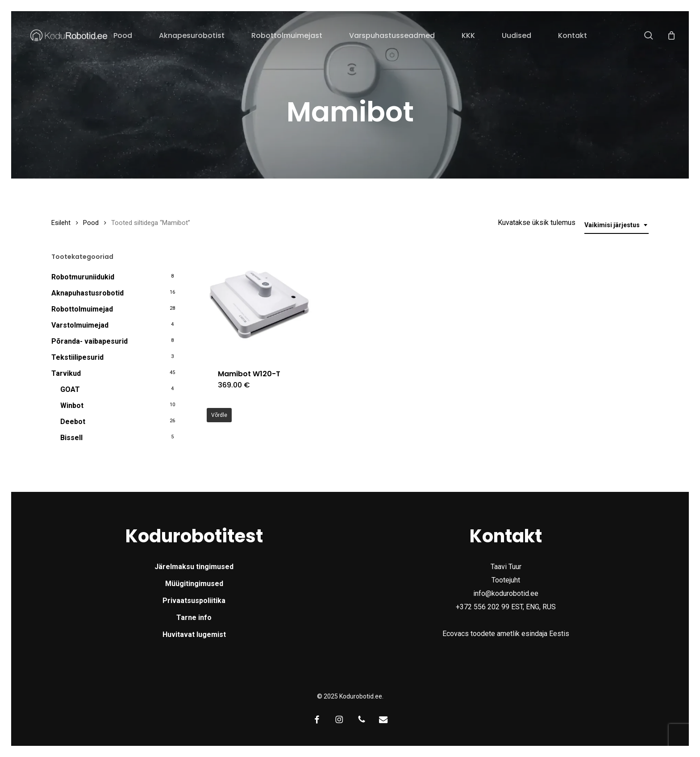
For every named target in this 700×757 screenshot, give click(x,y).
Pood (91, 223)
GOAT (70, 389)
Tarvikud (66, 373)
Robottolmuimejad (82, 309)
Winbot (72, 406)
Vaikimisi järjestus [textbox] (612, 225)
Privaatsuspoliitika (194, 601)
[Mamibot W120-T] (259, 305)
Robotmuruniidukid (83, 277)
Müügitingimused (194, 584)
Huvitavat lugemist (194, 634)
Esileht (61, 223)
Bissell (71, 438)
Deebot (73, 422)
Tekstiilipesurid (77, 357)
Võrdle (219, 415)
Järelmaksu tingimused (194, 567)
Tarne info (194, 618)
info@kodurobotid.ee (506, 593)
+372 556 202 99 (483, 607)
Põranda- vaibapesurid (90, 341)
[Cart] (671, 35)
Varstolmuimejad (80, 325)
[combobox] (617, 225)
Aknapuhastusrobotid (87, 293)
